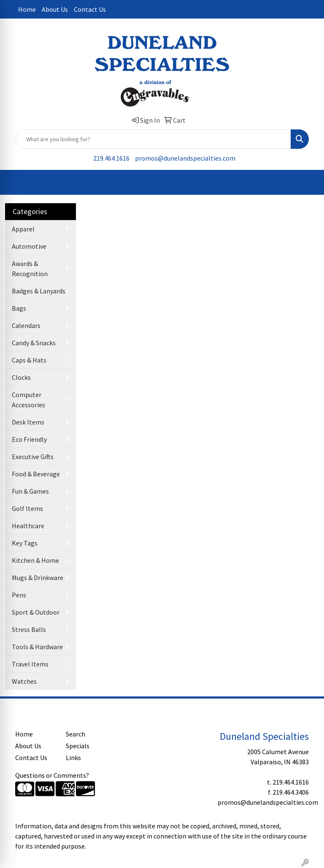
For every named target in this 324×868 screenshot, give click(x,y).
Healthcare (28, 526)
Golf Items (27, 508)
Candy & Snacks (34, 343)
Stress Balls (29, 629)
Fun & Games (30, 491)
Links (73, 758)
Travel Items (30, 664)
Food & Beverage (36, 474)
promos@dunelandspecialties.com (185, 158)
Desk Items (28, 422)
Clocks (21, 377)
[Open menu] (307, 183)
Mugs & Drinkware (38, 578)
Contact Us (90, 9)
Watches (24, 681)
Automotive (29, 246)
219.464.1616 (111, 158)
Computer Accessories (28, 400)
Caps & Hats (29, 360)
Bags (19, 308)
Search (76, 734)
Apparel (23, 229)
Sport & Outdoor (36, 612)
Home (27, 9)
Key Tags (25, 543)
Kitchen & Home (35, 560)
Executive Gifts (33, 457)
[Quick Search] (153, 139)
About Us (55, 9)
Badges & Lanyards (39, 291)
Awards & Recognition (30, 269)
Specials (78, 746)
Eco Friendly (29, 439)
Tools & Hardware (37, 647)
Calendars (26, 325)
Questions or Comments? (52, 775)
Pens (19, 595)
